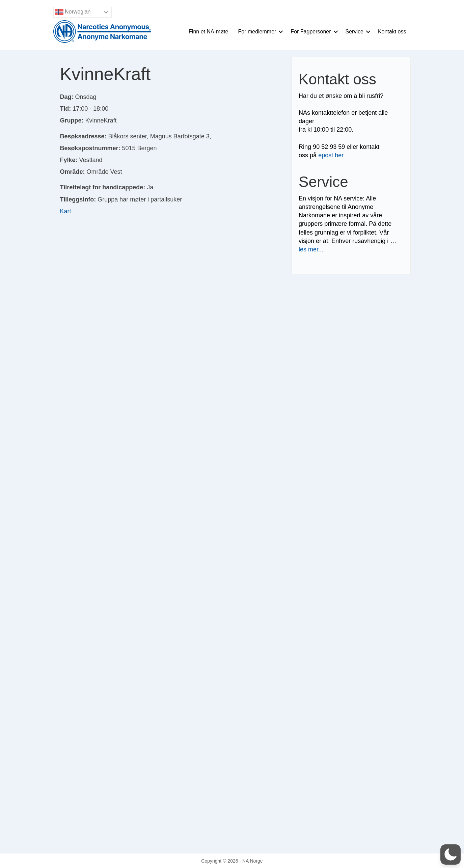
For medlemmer (257, 32)
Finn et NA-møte (208, 32)
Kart (66, 211)
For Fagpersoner (311, 32)
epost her (331, 155)
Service (354, 32)
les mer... (311, 249)
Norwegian (73, 12)
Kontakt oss (392, 32)
